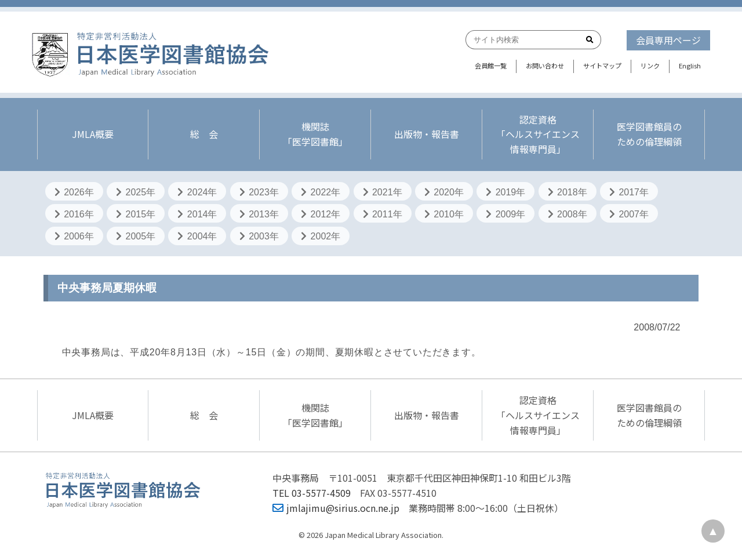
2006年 (74, 236)
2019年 (505, 192)
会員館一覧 (491, 66)
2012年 (321, 214)
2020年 (444, 192)
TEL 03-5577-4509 (312, 493)
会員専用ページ (668, 40)
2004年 (197, 236)
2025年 (136, 192)
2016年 (74, 214)
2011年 (383, 214)
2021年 (383, 192)
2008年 (568, 214)
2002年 (321, 236)
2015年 (136, 214)
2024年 (197, 192)
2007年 (629, 214)
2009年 (505, 214)
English (690, 66)
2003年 (259, 236)
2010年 (444, 214)
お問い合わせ (545, 66)
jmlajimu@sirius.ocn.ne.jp (336, 508)
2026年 (74, 192)
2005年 (136, 236)
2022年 (321, 192)
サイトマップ (602, 66)
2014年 (197, 214)
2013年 (259, 214)
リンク (650, 66)
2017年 (629, 192)
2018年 (568, 192)
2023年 (259, 192)
